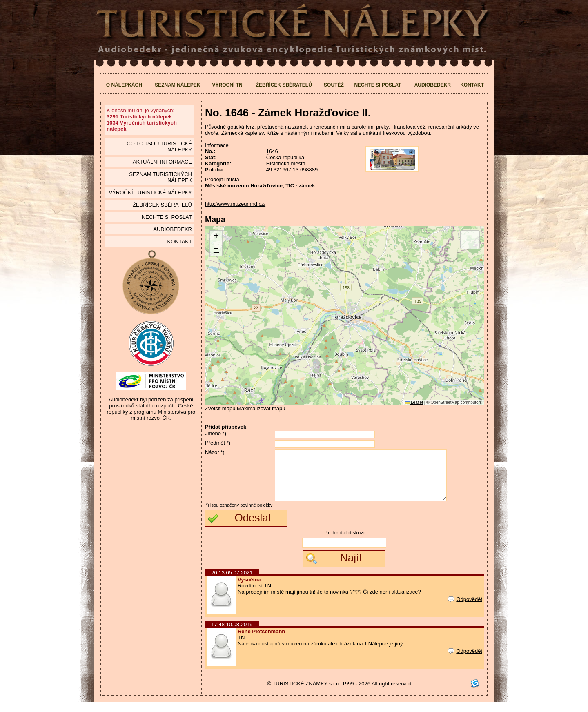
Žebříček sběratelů (284, 85)
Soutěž (334, 85)
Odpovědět (465, 609)
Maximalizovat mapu (261, 408)
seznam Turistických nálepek (160, 177)
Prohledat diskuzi (344, 542)
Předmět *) (218, 443)
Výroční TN (227, 85)
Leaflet (414, 402)
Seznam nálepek (177, 85)
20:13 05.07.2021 (232, 582)
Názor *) (215, 452)
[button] (216, 237)
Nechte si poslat (378, 85)
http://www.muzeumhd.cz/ (235, 204)
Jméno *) (216, 433)
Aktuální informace (162, 162)
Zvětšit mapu (220, 408)
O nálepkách (124, 85)
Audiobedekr (433, 85)
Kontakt (472, 85)
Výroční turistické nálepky (150, 192)
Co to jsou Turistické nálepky (159, 147)
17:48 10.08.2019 (232, 634)
